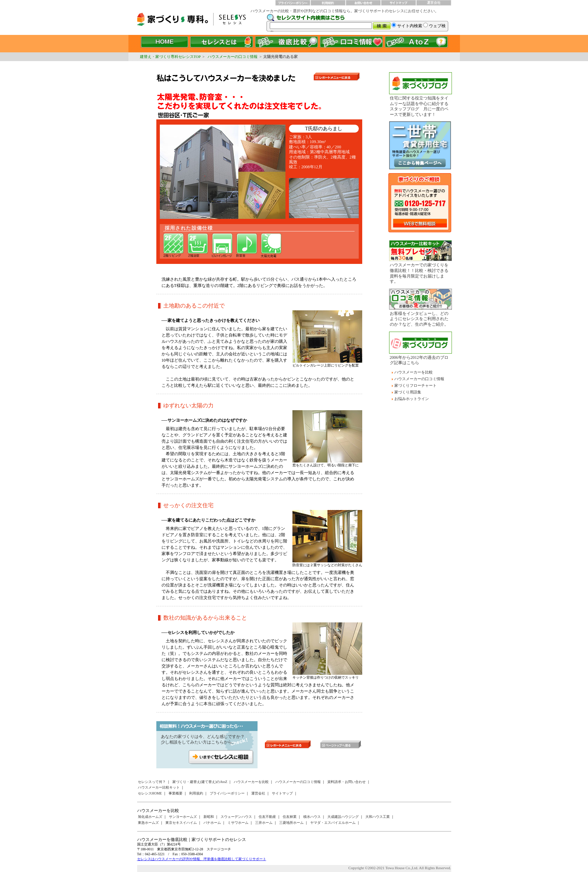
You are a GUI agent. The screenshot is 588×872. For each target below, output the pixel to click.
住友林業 (290, 817)
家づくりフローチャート (415, 385)
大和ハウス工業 (378, 817)
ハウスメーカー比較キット (159, 787)
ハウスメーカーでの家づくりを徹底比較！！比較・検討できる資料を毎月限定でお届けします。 (419, 273)
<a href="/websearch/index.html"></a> (359, 23)
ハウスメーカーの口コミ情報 (233, 57)
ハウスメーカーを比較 (414, 372)
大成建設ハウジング (343, 817)
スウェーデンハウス (236, 817)
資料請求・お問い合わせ (347, 782)
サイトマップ (282, 793)
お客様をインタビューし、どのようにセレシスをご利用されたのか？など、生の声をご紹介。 (419, 319)
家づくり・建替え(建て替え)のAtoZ (200, 782)
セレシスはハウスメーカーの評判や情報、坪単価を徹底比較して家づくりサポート (202, 859)
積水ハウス (312, 817)
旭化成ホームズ (150, 817)
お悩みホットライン (412, 399)
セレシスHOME (150, 793)
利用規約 (196, 793)
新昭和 (209, 817)
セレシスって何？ (152, 782)
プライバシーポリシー (227, 793)
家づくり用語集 (408, 392)
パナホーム (212, 823)
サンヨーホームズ (183, 817)
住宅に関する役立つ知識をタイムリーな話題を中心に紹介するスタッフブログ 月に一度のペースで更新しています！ (419, 106)
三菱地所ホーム (291, 823)
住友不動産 (267, 817)
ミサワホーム (238, 823)
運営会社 (258, 793)
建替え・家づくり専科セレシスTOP (170, 57)
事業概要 (176, 793)
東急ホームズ (148, 823)
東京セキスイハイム (181, 823)
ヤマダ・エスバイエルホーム (333, 823)
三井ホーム (264, 823)
